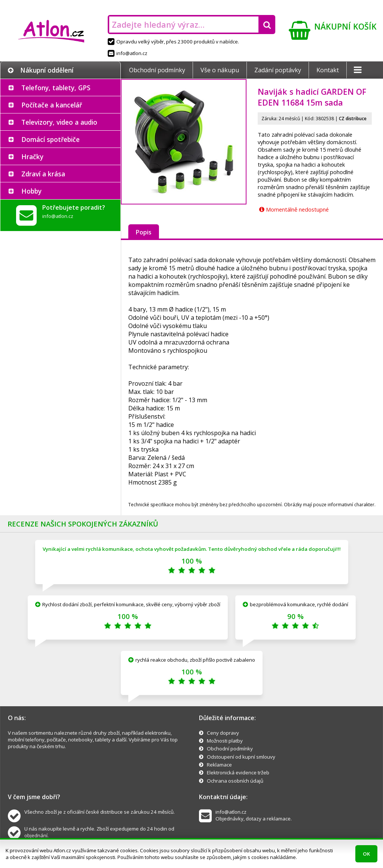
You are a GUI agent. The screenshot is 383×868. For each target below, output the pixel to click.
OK (366, 854)
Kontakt (328, 70)
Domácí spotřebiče (50, 139)
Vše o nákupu (220, 70)
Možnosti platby (225, 741)
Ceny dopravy (223, 733)
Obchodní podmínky (157, 70)
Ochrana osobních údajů (235, 781)
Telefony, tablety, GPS (56, 88)
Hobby (31, 191)
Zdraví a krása (43, 174)
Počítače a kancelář (52, 105)
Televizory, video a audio (59, 122)
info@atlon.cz (128, 53)
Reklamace (219, 765)
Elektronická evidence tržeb (238, 773)
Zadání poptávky (278, 70)
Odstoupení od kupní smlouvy (241, 757)
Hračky (32, 157)
